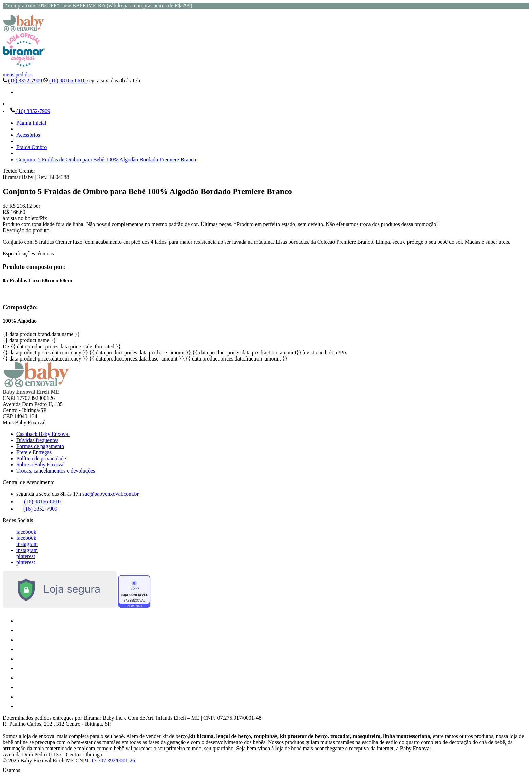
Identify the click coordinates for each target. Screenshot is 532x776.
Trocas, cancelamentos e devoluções (56, 471)
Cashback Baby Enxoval (43, 434)
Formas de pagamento (40, 446)
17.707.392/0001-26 (113, 761)
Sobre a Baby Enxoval (41, 465)
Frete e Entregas (34, 452)
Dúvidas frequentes (37, 440)
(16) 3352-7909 (23, 81)
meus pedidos (18, 75)
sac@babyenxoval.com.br (111, 494)
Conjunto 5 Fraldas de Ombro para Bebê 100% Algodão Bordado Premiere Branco (106, 159)
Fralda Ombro (32, 147)
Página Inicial (31, 123)
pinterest (26, 556)
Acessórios (28, 135)
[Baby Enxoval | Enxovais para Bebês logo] (24, 30)
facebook (26, 532)
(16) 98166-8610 (65, 81)
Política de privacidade (41, 458)
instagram (27, 544)
